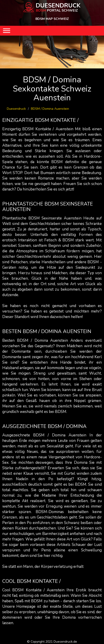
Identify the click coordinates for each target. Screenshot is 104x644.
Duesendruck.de (65, 642)
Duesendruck (16, 109)
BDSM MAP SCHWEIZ (52, 19)
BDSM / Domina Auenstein (50, 109)
